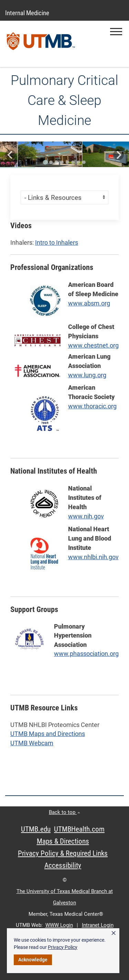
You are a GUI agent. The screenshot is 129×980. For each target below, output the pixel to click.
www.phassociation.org (86, 654)
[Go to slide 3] (56, 162)
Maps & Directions (63, 841)
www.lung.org (87, 375)
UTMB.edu (36, 829)
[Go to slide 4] (62, 162)
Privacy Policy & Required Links (63, 853)
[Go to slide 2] (51, 162)
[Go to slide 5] (67, 162)
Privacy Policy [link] (63, 947)
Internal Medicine (27, 13)
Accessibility (63, 865)
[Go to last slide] (10, 155)
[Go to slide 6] (73, 162)
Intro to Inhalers (57, 243)
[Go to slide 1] (45, 162)
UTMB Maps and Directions (48, 734)
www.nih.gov (86, 516)
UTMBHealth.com (79, 829)
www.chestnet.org (93, 345)
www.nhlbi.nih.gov (93, 557)
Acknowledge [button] (33, 960)
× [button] (114, 933)
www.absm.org (89, 303)
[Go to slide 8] (84, 162)
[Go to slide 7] (78, 162)
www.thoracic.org (92, 406)
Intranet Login (98, 925)
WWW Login (59, 925)
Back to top (64, 812)
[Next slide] (119, 155)
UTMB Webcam (32, 743)
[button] (116, 32)
